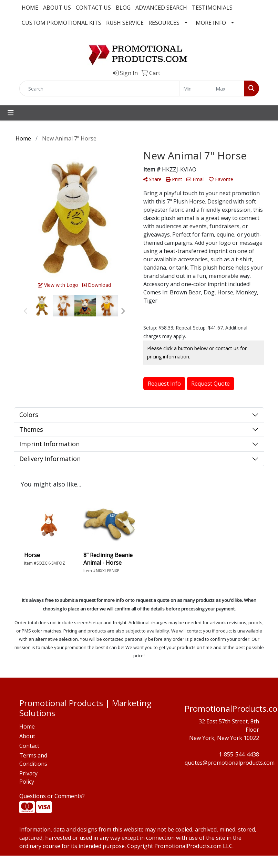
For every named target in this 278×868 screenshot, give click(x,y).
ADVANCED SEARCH (161, 8)
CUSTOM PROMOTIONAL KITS (61, 23)
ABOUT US (57, 8)
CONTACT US (93, 8)
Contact (29, 746)
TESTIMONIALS (212, 8)
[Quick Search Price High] (228, 88)
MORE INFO (211, 23)
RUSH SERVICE (125, 23)
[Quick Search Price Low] (196, 88)
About (27, 736)
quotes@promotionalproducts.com (230, 763)
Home (27, 726)
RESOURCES (164, 23)
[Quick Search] (100, 88)
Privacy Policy (28, 777)
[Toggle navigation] (11, 113)
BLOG (123, 8)
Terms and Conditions (33, 760)
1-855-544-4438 (239, 754)
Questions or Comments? (52, 796)
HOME (30, 8)
